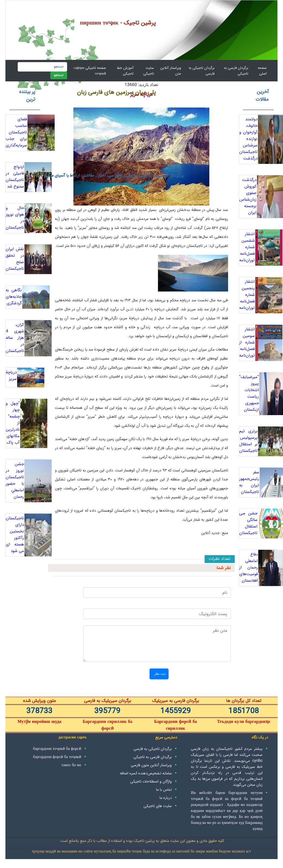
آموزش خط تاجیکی (125, 71)
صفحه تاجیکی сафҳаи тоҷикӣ (90, 71)
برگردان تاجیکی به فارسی (202, 71)
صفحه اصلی (259, 71)
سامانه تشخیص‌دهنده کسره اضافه (146, 773)
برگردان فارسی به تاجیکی (236, 71)
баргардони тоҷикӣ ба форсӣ (57, 749)
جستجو (59, 75)
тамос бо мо (71, 765)
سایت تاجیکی (149, 71)
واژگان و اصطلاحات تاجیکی (151, 781)
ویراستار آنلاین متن (171, 71)
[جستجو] (42, 67)
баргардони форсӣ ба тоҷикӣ (57, 757)
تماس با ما (164, 790)
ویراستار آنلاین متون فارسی (151, 765)
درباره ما (166, 798)
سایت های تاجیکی (158, 806)
